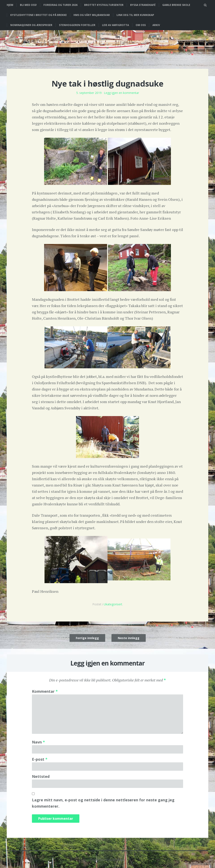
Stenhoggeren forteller (77, 25)
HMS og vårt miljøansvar (92, 15)
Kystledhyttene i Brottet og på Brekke (39, 15)
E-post (40, 759)
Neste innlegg (129, 638)
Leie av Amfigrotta (115, 25)
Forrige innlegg (87, 638)
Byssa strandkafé (143, 5)
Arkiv (156, 25)
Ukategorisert (113, 604)
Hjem (10, 5)
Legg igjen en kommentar (121, 93)
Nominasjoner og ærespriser (31, 25)
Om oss (141, 25)
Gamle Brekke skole (176, 5)
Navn (38, 742)
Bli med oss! (28, 5)
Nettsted (41, 776)
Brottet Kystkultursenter (104, 5)
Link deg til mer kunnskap (135, 15)
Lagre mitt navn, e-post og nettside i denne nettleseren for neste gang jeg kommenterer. (103, 803)
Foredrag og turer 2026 (60, 5)
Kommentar (45, 691)
